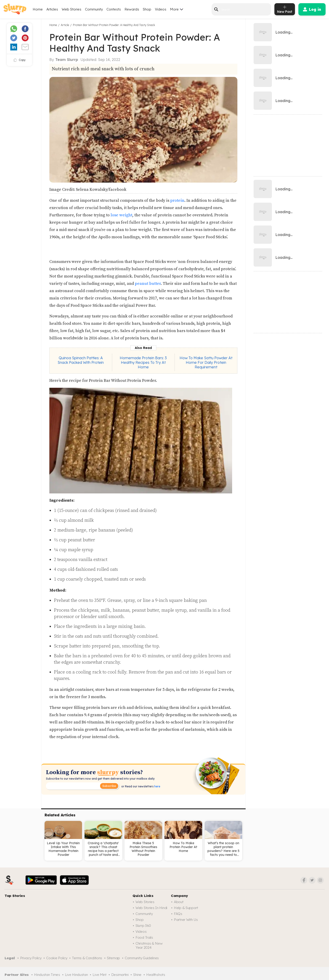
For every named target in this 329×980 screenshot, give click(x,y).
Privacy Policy (31, 958)
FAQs (178, 914)
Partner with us (186, 920)
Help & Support (186, 908)
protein (177, 200)
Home (38, 9)
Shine (137, 975)
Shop (147, 9)
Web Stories (72, 9)
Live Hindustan (76, 975)
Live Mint (99, 975)
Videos (161, 9)
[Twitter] (312, 880)
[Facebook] (304, 880)
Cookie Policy (57, 958)
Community (94, 9)
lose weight (121, 215)
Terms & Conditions (87, 958)
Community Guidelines (142, 958)
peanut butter (147, 284)
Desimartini (120, 975)
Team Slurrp (67, 60)
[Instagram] (320, 880)
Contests (114, 9)
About (179, 902)
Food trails (144, 937)
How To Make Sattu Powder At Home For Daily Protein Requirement (206, 362)
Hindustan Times (47, 975)
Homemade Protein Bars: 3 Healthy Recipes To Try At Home (143, 362)
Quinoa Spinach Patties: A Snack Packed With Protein (81, 360)
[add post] (285, 9)
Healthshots (156, 975)
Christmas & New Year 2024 (149, 945)
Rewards (132, 9)
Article (65, 25)
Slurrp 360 (143, 926)
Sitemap (113, 958)
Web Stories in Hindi (151, 908)
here (157, 786)
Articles (52, 9)
